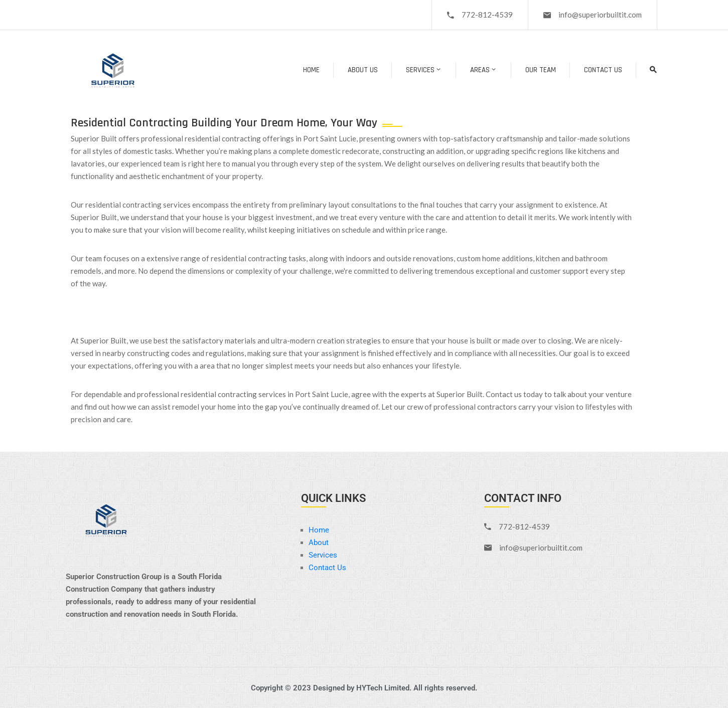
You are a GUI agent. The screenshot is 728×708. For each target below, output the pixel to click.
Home (311, 70)
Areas (484, 70)
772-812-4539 (487, 15)
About (319, 543)
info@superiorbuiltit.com (600, 15)
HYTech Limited (383, 688)
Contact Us (603, 70)
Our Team (541, 70)
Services (424, 70)
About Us (363, 70)
